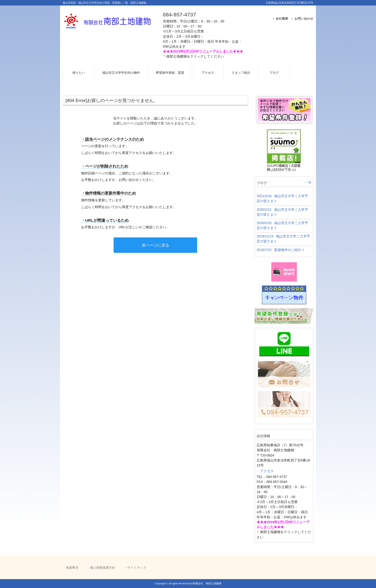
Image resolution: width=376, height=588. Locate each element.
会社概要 (282, 19)
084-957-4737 (180, 15)
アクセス (267, 471)
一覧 (309, 182)
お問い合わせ (304, 19)
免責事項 (72, 568)
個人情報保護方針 (103, 568)
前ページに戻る (155, 245)
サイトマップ (137, 568)
